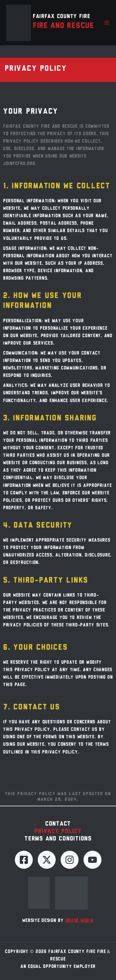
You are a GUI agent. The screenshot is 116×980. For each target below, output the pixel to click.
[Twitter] (47, 860)
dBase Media (80, 921)
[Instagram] (70, 860)
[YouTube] (92, 860)
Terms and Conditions (58, 839)
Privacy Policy (58, 831)
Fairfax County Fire (62, 17)
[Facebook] (24, 860)
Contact (58, 824)
